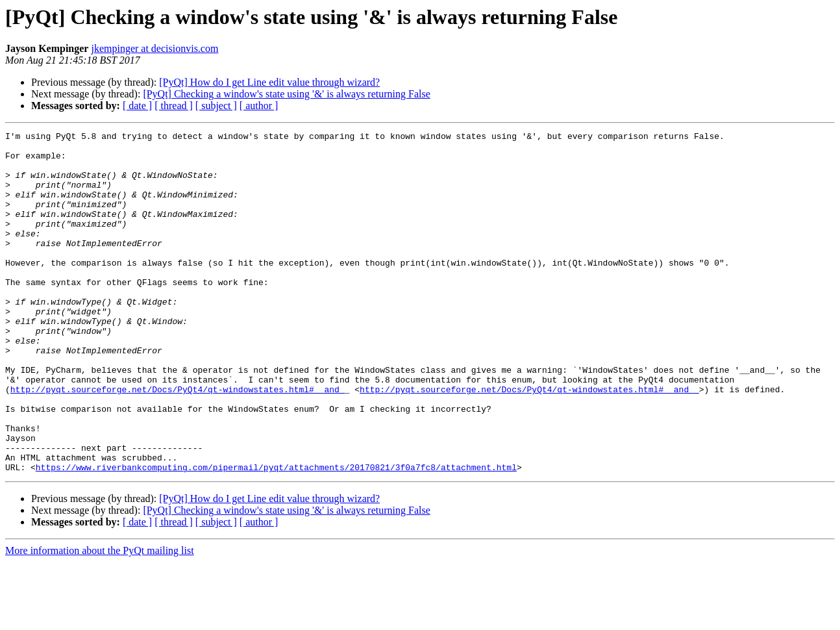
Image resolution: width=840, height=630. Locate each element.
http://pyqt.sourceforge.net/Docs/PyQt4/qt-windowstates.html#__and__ (529, 442)
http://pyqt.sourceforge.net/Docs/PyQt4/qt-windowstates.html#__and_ (178, 442)
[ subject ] (216, 106)
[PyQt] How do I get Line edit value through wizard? (269, 82)
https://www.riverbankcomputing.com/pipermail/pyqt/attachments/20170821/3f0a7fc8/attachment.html (276, 535)
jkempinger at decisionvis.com (154, 48)
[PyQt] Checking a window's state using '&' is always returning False (286, 94)
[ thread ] (174, 106)
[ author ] (259, 106)
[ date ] (137, 106)
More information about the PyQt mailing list (100, 619)
